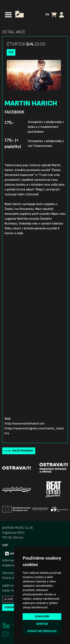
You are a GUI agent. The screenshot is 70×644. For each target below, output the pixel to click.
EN (47, 14)
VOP (5, 545)
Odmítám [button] (42, 624)
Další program (23, 451)
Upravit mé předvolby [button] (42, 631)
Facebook (14, 112)
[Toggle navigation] (8, 15)
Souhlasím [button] (42, 616)
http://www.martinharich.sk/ (25, 424)
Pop (11, 52)
